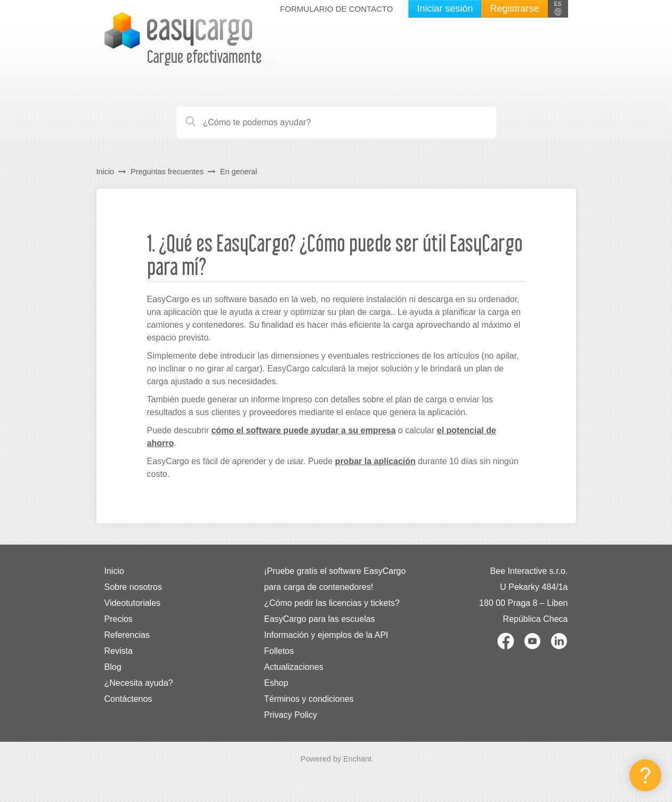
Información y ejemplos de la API (326, 635)
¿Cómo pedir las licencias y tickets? (331, 603)
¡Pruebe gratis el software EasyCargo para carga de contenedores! (335, 579)
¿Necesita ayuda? (139, 683)
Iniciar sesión (445, 9)
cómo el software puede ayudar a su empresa (303, 430)
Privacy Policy (290, 715)
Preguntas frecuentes (167, 172)
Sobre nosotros (133, 587)
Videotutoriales (133, 603)
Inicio (106, 172)
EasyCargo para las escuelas (319, 619)
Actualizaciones (293, 667)
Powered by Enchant (336, 759)
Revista (119, 651)
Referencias (127, 635)
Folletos (279, 651)
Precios (119, 619)
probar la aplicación (375, 461)
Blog (113, 667)
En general (239, 172)
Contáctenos (128, 699)
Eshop (276, 683)
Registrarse (514, 9)
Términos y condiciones (309, 699)
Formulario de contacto (336, 9)
